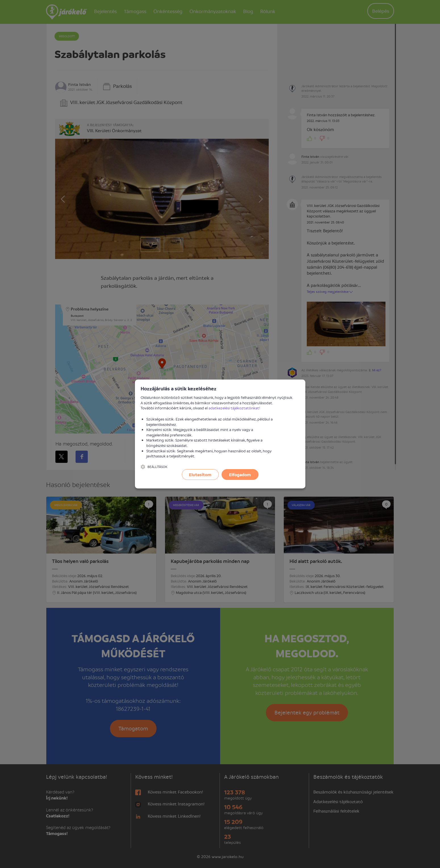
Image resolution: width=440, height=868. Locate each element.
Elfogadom (240, 475)
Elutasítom (200, 475)
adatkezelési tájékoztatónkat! (234, 408)
